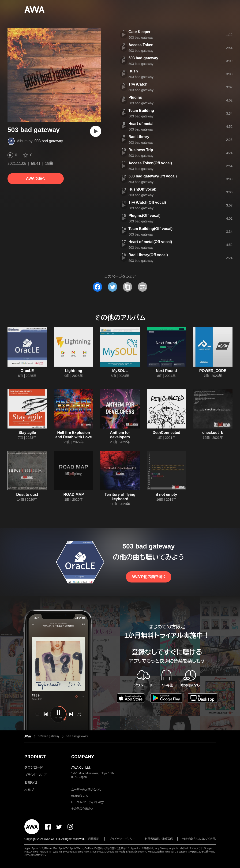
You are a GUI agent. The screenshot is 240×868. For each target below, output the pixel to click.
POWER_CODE (213, 371)
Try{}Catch (138, 84)
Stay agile (27, 433)
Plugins (135, 97)
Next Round (166, 371)
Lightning (74, 371)
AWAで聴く (36, 178)
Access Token (141, 45)
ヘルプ (29, 790)
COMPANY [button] (83, 757)
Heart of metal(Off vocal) (150, 242)
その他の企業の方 (82, 809)
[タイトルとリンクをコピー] (127, 287)
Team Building (141, 111)
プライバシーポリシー (122, 839)
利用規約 (94, 839)
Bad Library (139, 137)
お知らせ (31, 782)
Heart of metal (141, 124)
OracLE (27, 371)
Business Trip (141, 150)
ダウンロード (34, 767)
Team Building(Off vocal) (150, 229)
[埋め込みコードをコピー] (142, 287)
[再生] (96, 131)
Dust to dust (27, 494)
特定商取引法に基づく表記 (199, 839)
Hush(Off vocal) (142, 189)
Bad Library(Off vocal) (148, 255)
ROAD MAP (73, 494)
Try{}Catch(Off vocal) (147, 202)
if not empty (167, 494)
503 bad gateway (49, 141)
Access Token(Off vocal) (150, 163)
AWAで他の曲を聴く (149, 577)
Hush (133, 71)
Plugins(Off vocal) (144, 216)
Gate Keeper (139, 32)
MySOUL (120, 371)
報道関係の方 (80, 796)
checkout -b (213, 433)
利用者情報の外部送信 (159, 839)
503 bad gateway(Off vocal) (153, 176)
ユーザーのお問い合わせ (86, 790)
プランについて (36, 775)
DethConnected (166, 433)
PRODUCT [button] (35, 757)
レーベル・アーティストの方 (88, 802)
